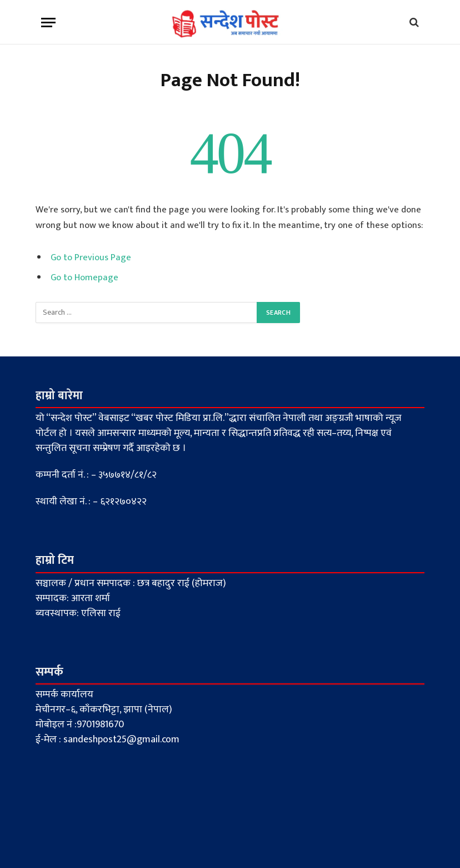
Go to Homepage (84, 277)
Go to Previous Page (91, 257)
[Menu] (48, 23)
